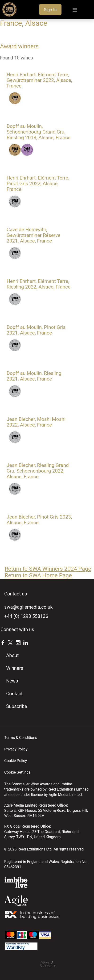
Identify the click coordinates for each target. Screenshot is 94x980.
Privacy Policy (16, 749)
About (12, 655)
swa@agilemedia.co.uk (28, 607)
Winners (15, 668)
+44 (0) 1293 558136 (26, 616)
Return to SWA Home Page (38, 575)
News (12, 681)
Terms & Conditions (21, 738)
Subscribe (16, 706)
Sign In (50, 10)
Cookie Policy (16, 761)
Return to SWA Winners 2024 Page (48, 569)
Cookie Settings (17, 772)
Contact (14, 694)
